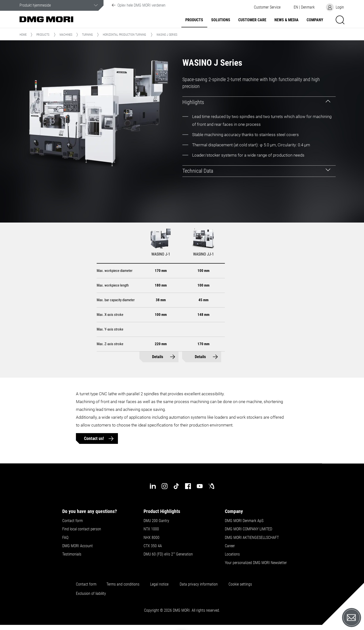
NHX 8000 (151, 538)
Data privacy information (199, 584)
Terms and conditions (123, 584)
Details (158, 357)
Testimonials (72, 554)
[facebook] (188, 486)
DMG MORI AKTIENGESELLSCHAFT (252, 538)
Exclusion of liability (91, 594)
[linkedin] (153, 486)
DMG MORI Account (78, 546)
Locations (232, 554)
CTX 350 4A (153, 546)
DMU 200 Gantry (156, 521)
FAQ (65, 538)
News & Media (286, 20)
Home (23, 35)
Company (315, 20)
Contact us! (94, 438)
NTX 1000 (151, 529)
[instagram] (165, 486)
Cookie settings (241, 584)
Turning (87, 35)
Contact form (73, 521)
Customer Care (252, 20)
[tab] (259, 102)
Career (230, 546)
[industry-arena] (211, 486)
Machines (66, 35)
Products (194, 20)
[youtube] (200, 486)
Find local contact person (82, 529)
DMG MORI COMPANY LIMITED (249, 529)
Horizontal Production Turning (124, 35)
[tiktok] (176, 486)
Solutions (221, 20)
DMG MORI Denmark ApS (244, 521)
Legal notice (159, 584)
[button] (267, 7)
